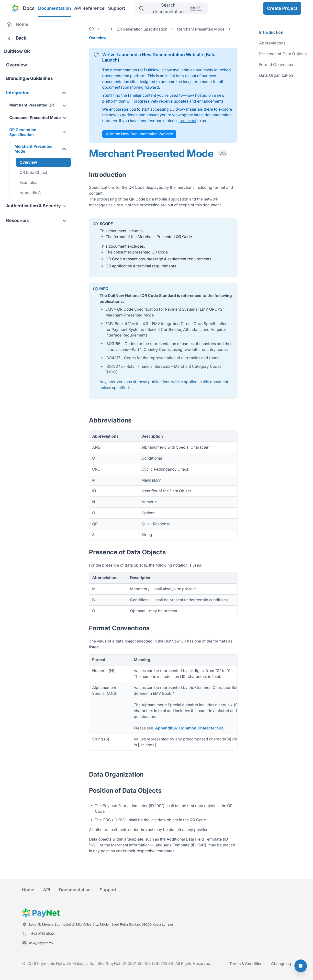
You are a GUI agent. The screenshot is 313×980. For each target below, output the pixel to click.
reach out (188, 121)
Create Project (282, 8)
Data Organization (276, 75)
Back (21, 38)
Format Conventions (278, 65)
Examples (28, 183)
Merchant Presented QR (32, 105)
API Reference (89, 8)
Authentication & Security (34, 206)
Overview (17, 65)
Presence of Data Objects (283, 54)
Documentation (55, 8)
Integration (18, 93)
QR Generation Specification (23, 132)
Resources (17, 220)
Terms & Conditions (247, 964)
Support (117, 8)
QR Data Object (33, 173)
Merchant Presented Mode (34, 149)
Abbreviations (272, 43)
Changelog (281, 964)
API (47, 890)
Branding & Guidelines (29, 78)
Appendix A (30, 193)
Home (22, 24)
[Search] (171, 8)
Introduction (270, 32)
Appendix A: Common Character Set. (190, 728)
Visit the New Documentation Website (139, 134)
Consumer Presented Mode (35, 118)
